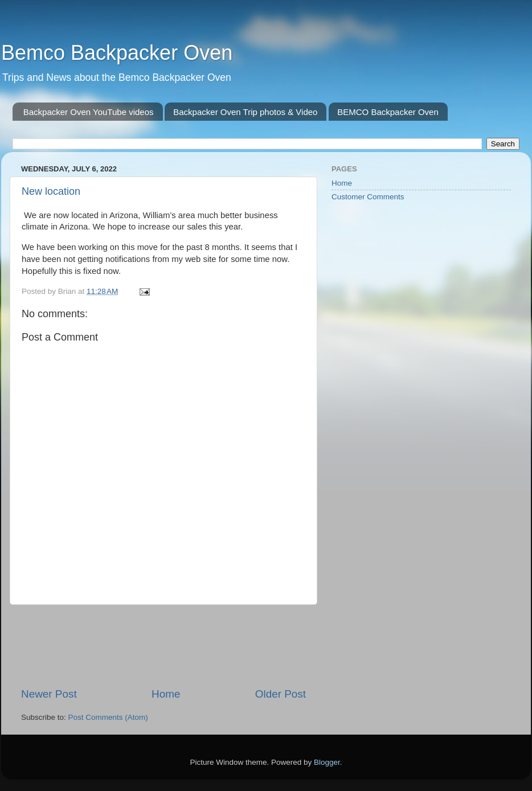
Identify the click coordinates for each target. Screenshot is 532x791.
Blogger (327, 762)
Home (166, 694)
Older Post (281, 694)
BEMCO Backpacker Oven (388, 112)
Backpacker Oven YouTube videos (89, 112)
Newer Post (49, 694)
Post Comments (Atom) (108, 717)
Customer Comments (368, 197)
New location (51, 191)
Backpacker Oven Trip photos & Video (245, 112)
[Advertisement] (228, 646)
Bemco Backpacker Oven (117, 53)
